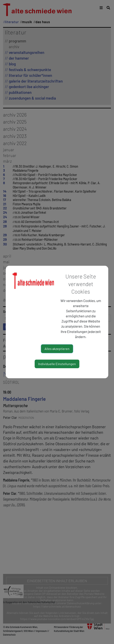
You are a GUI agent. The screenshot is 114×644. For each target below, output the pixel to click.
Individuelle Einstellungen (57, 364)
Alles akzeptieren (57, 349)
